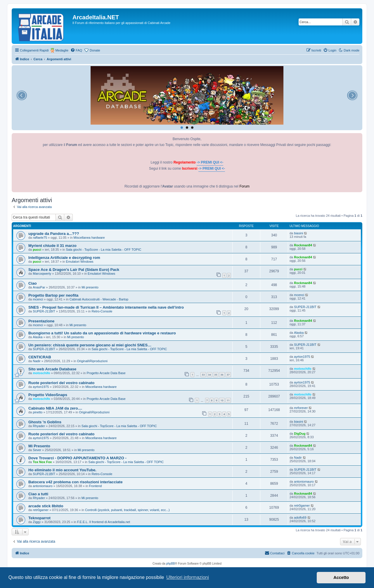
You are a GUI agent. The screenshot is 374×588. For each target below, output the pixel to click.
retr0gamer (41, 510)
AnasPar (39, 287)
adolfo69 (300, 517)
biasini (298, 233)
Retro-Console (102, 311)
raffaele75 (40, 238)
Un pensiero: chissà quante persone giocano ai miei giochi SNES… (90, 345)
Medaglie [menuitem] (62, 50)
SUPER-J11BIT (44, 311)
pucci (37, 250)
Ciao (33, 283)
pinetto (38, 412)
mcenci (38, 299)
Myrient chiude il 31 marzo (52, 246)
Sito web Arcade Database (52, 369)
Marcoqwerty (42, 274)
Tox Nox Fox (42, 462)
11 (228, 400)
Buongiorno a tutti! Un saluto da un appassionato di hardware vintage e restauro (102, 333)
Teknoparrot (39, 518)
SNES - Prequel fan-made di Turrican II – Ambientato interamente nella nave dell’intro (106, 307)
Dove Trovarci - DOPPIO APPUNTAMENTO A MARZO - (77, 458)
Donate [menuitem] (95, 50)
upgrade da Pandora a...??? (54, 234)
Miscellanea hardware (89, 238)
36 (222, 375)
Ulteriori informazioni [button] (188, 577)
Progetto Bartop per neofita (53, 295)
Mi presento (90, 287)
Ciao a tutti (38, 494)
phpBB (171, 564)
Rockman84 (303, 245)
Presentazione (41, 321)
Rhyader (39, 426)
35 (216, 375)
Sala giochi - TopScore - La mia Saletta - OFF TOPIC (103, 250)
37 (228, 375)
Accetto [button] (341, 577)
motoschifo (41, 373)
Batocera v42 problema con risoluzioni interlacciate (75, 482)
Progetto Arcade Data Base (106, 373)
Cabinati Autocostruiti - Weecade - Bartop (99, 299)
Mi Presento (39, 446)
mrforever (301, 408)
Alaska (38, 337)
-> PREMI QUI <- (210, 162)
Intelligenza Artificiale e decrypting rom (64, 258)
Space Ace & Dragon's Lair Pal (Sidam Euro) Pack (74, 270)
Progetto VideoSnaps (48, 395)
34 (209, 375)
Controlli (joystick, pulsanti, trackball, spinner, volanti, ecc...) (127, 510)
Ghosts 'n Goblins (45, 422)
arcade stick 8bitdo (46, 506)
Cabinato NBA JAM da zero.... (55, 408)
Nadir (37, 361)
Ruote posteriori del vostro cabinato (61, 383)
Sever (37, 450)
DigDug (300, 434)
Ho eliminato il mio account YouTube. (62, 470)
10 (222, 400)
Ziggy (37, 522)
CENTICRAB (40, 357)
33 (203, 375)
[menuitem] (76, 50)
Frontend (95, 486)
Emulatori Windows (79, 262)
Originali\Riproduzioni (92, 361)
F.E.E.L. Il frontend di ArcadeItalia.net (104, 522)
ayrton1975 (302, 357)
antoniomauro (43, 486)
